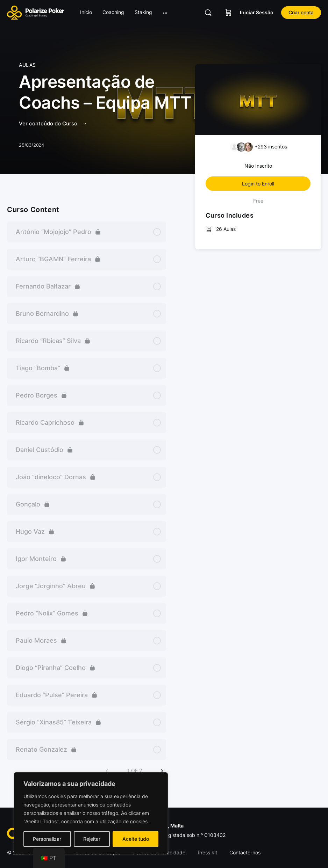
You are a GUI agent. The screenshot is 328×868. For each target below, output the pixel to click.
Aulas (27, 65)
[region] (91, 813)
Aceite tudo (136, 839)
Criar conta (301, 12)
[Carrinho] (228, 13)
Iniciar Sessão (257, 12)
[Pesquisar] (208, 13)
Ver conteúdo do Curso (53, 123)
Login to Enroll (258, 184)
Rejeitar (92, 839)
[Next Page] (162, 771)
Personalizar (47, 839)
